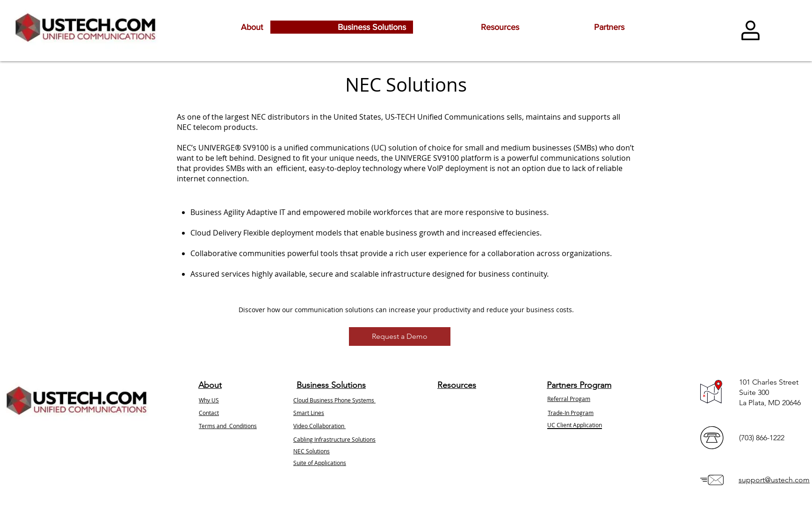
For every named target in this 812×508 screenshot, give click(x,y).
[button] (400, 336)
